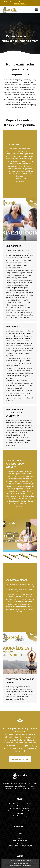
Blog (20, 816)
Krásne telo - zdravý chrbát (20, 789)
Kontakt (20, 826)
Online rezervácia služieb (20, 851)
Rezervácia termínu (20, 823)
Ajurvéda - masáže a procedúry (20, 786)
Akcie (20, 821)
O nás (20, 814)
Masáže (20, 796)
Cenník (20, 818)
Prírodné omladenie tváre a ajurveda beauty (20, 791)
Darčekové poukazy (20, 799)
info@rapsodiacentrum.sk (23, 848)
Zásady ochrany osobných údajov (20, 828)
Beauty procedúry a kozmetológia (20, 794)
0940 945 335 (23, 846)
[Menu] (36, 10)
